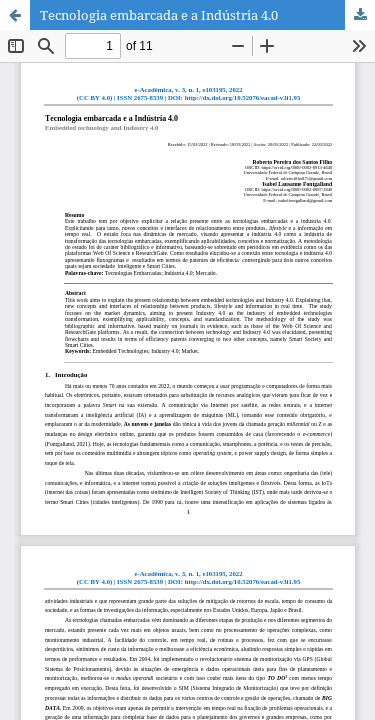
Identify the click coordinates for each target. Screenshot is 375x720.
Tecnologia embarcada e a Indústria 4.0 (159, 15)
